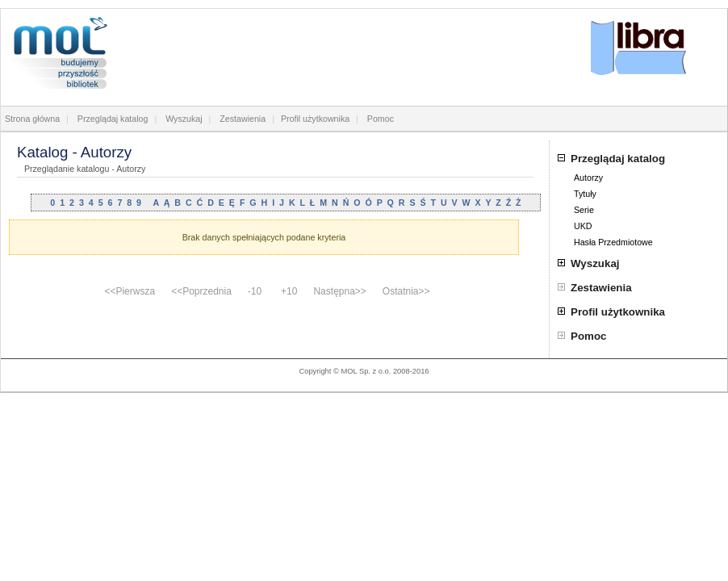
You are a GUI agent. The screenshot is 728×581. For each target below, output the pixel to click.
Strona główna (32, 119)
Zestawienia (243, 119)
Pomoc (381, 119)
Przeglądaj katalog (113, 119)
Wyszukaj (184, 119)
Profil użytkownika (315, 119)
